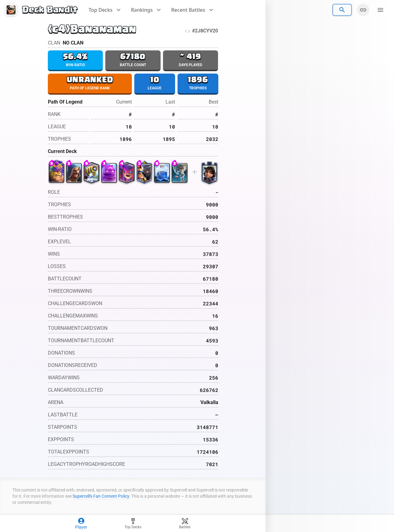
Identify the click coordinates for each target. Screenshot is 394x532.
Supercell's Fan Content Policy (101, 497)
